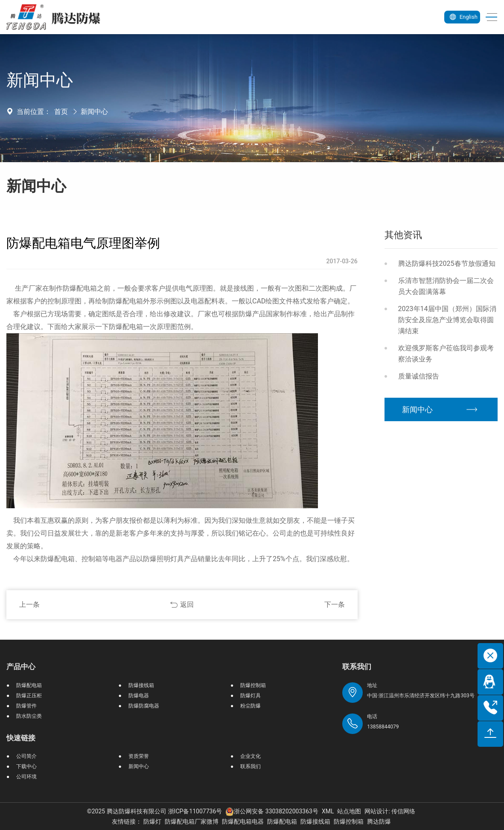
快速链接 (21, 738)
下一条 (335, 604)
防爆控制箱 (253, 685)
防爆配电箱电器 (243, 821)
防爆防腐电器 (144, 706)
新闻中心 (94, 112)
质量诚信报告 (419, 376)
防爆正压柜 (29, 696)
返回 (187, 604)
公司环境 (26, 777)
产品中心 (21, 667)
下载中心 (26, 766)
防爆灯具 (251, 696)
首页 (61, 112)
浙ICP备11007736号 (195, 811)
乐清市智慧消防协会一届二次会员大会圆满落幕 (446, 286)
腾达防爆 (379, 821)
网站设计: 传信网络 (390, 811)
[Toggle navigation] (488, 17)
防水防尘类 (29, 716)
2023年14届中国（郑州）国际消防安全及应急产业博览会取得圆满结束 (447, 320)
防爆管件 (26, 706)
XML (328, 811)
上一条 (29, 604)
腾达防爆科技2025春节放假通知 (447, 264)
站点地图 (349, 811)
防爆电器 (139, 696)
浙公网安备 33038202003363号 (272, 811)
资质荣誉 (139, 756)
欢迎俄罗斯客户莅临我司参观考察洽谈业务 (446, 354)
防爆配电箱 (29, 685)
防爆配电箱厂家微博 (192, 821)
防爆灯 (152, 821)
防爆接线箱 (141, 685)
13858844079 (383, 727)
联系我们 (251, 766)
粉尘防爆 (251, 706)
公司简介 (26, 756)
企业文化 (251, 756)
